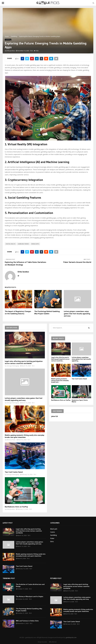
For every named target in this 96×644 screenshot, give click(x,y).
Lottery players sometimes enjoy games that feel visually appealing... (81, 359)
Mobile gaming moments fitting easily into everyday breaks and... (60, 380)
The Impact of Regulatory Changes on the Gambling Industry (18, 312)
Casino (53, 532)
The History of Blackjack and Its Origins (29, 596)
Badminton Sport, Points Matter (80, 401)
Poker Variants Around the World (77, 262)
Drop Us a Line (42, 642)
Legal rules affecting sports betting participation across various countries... (60, 359)
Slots (52, 541)
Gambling (8, 40)
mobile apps (35, 244)
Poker (52, 538)
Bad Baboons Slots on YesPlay (16, 507)
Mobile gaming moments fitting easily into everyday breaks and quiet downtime (25, 436)
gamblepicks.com (71, 637)
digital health (11, 244)
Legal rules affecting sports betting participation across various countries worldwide (24, 362)
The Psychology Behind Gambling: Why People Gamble (47, 312)
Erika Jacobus (11, 51)
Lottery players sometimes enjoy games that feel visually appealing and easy (77, 314)
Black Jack (54, 529)
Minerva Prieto (11, 440)
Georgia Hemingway (13, 366)
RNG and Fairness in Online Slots (27, 621)
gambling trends (23, 244)
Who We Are (53, 642)
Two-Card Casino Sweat (14, 472)
